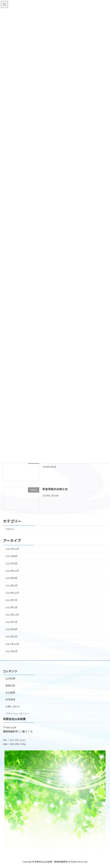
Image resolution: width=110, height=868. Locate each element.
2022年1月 (11, 637)
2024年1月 (11, 585)
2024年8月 (11, 578)
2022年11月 (12, 615)
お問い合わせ (13, 707)
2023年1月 (11, 607)
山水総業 (10, 678)
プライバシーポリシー (18, 714)
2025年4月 (11, 564)
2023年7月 (11, 600)
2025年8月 (11, 556)
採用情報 (10, 700)
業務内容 (10, 686)
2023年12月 (12, 593)
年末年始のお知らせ (55, 489)
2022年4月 (11, 629)
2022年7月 (11, 622)
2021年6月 (11, 651)
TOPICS (10, 529)
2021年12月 (12, 644)
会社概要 (10, 693)
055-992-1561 (17, 740)
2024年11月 (12, 571)
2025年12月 (12, 549)
